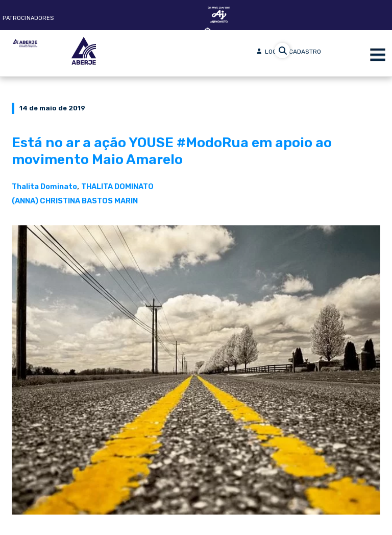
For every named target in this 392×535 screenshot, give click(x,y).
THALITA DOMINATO (117, 187)
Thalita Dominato (44, 187)
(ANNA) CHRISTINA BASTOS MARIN (75, 201)
